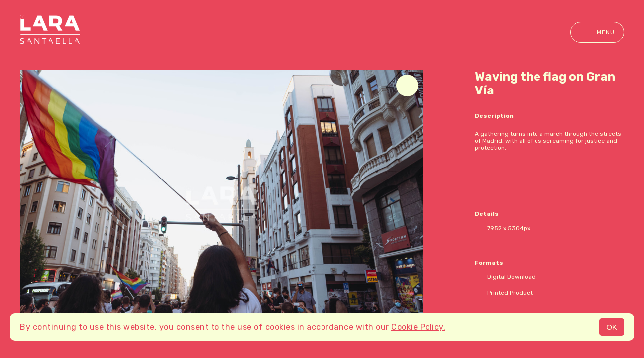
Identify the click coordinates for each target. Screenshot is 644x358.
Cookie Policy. (418, 327)
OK (612, 327)
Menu (597, 32)
